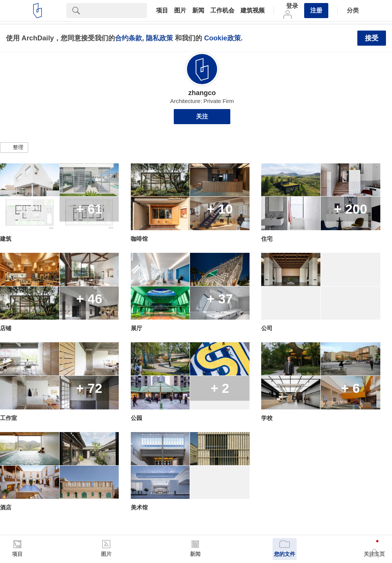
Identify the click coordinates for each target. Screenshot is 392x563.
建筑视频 (253, 11)
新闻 (198, 11)
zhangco (202, 93)
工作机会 (222, 11)
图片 (180, 11)
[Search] (116, 11)
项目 (162, 11)
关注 (202, 116)
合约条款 (129, 38)
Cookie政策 (222, 38)
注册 (316, 10)
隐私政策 (159, 38)
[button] (14, 148)
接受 (372, 38)
